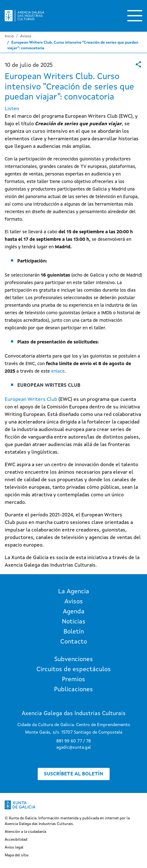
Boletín (74, 632)
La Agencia (74, 592)
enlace (58, 371)
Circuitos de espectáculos (74, 670)
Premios (73, 680)
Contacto (74, 642)
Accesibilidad (16, 840)
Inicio (9, 36)
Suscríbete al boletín (74, 774)
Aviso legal (14, 848)
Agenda (74, 612)
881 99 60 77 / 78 (73, 741)
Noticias (74, 622)
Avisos (26, 36)
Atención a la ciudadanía (25, 832)
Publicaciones (73, 690)
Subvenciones (74, 660)
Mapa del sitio (17, 855)
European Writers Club (31, 400)
